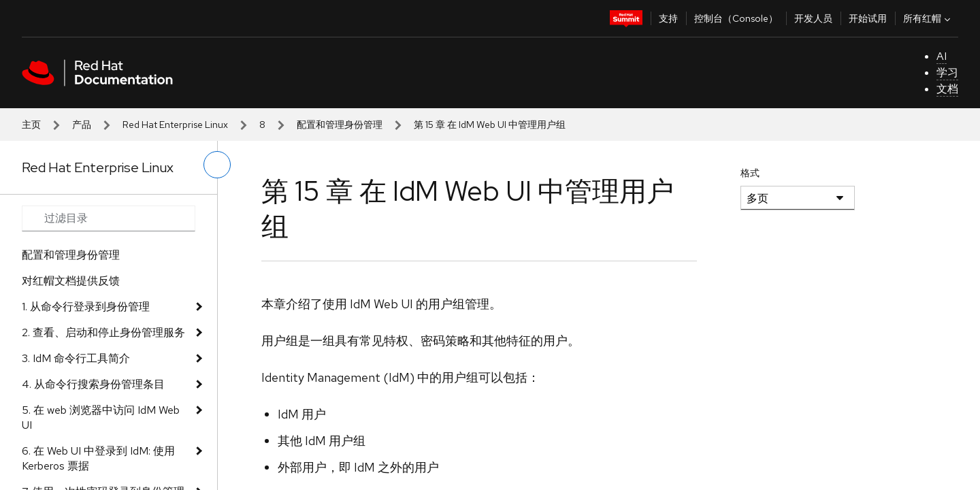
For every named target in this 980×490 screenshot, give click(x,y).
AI (942, 56)
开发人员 (813, 18)
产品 (82, 125)
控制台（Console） (736, 18)
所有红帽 (928, 18)
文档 (947, 89)
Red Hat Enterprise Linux (175, 125)
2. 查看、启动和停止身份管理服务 (103, 332)
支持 (668, 18)
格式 (750, 173)
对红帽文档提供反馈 (71, 281)
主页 (31, 125)
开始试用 (868, 18)
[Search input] (109, 218)
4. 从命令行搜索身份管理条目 (93, 384)
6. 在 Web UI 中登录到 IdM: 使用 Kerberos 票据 (98, 458)
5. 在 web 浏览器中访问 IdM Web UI (101, 418)
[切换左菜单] (217, 165)
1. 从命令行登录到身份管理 (86, 307)
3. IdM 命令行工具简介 (76, 358)
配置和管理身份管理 (340, 125)
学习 (947, 72)
